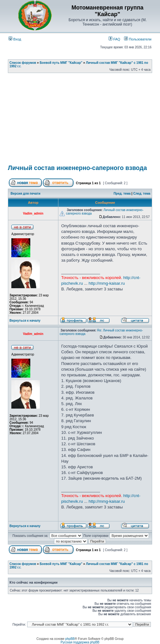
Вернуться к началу (25, 321)
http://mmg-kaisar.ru (107, 283)
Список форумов (23, 63)
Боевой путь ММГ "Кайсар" (61, 63)
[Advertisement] (84, 121)
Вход (15, 39)
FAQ (114, 39)
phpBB (70, 639)
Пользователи (138, 39)
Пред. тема (122, 194)
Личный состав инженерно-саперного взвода (77, 168)
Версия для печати (26, 194)
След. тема (142, 194)
